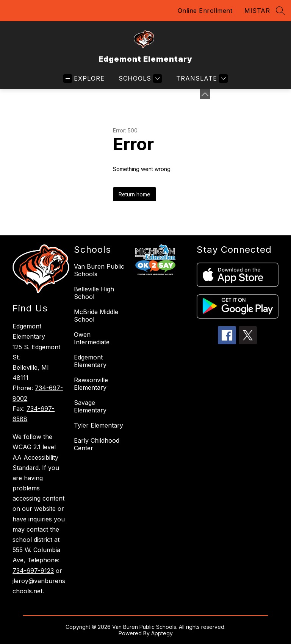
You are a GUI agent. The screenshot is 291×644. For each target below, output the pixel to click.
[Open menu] (84, 79)
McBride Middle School (96, 316)
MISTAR (257, 11)
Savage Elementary (90, 406)
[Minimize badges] (205, 94)
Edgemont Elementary (90, 361)
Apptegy (162, 633)
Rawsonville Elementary (91, 384)
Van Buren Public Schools (99, 270)
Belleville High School (94, 293)
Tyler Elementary (99, 425)
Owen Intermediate (92, 338)
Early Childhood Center (97, 444)
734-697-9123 (33, 571)
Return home (135, 194)
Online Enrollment (205, 11)
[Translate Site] (201, 79)
